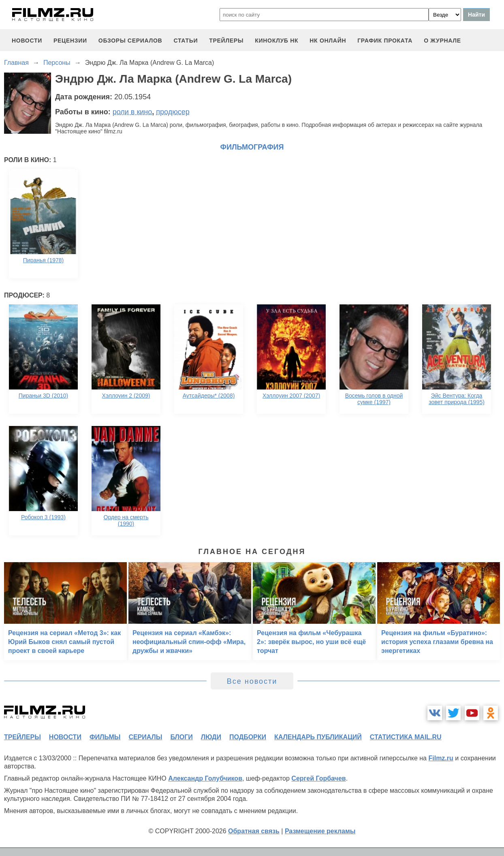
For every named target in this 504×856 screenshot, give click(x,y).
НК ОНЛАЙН (328, 41)
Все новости (252, 681)
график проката (385, 41)
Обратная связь (254, 831)
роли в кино (132, 112)
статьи (186, 41)
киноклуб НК (277, 41)
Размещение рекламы (320, 831)
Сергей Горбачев (318, 778)
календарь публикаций (318, 737)
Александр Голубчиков (205, 778)
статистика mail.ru (406, 737)
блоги (181, 737)
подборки (248, 737)
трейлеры (226, 41)
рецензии (70, 41)
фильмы (105, 737)
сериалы (145, 737)
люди (211, 737)
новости (27, 41)
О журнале (442, 41)
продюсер (173, 112)
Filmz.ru (441, 758)
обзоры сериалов (130, 41)
